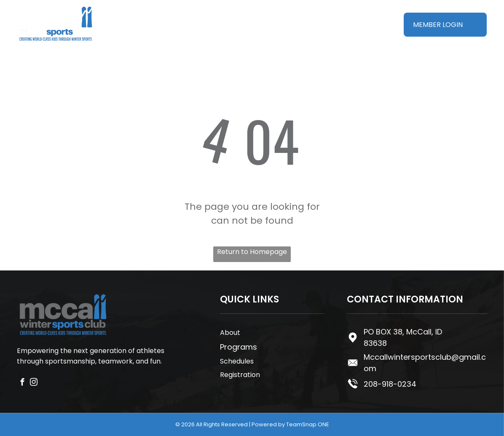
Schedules (237, 361)
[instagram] (34, 383)
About (230, 333)
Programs (239, 347)
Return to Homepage (252, 252)
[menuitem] (146, 17)
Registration (240, 375)
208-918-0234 (390, 384)
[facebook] (23, 383)
